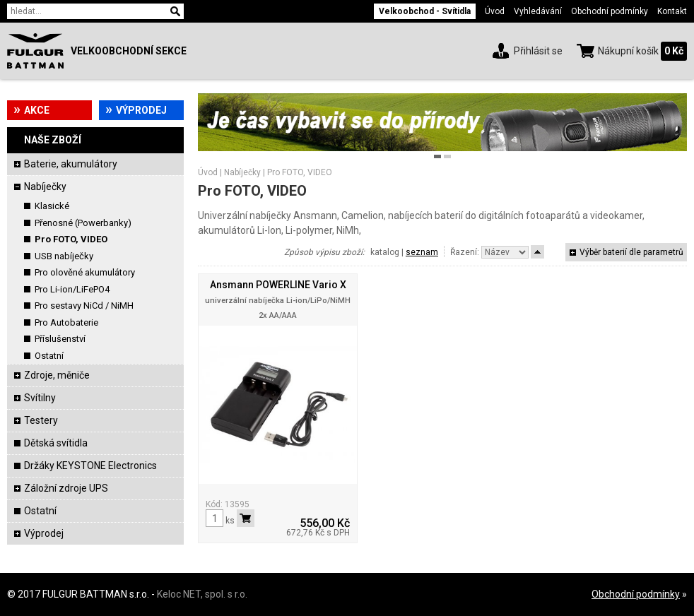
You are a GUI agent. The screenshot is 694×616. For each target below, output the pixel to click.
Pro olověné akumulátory (85, 272)
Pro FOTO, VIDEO (71, 239)
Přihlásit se (538, 51)
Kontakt (672, 11)
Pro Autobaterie (66, 322)
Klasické (52, 206)
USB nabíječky (64, 256)
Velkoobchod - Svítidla (425, 11)
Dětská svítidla (56, 443)
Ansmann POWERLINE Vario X (278, 285)
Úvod (495, 11)
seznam (422, 252)
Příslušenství (60, 339)
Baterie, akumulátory (71, 164)
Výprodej (141, 110)
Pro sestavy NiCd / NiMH (84, 306)
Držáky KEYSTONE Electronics (90, 466)
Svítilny (40, 398)
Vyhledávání (538, 11)
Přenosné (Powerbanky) (83, 223)
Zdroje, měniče (57, 375)
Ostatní (49, 356)
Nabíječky (45, 186)
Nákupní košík (628, 51)
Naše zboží (53, 140)
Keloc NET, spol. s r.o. (202, 594)
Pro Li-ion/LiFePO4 (72, 289)
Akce (37, 110)
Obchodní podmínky (610, 11)
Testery (41, 420)
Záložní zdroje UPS (66, 488)
